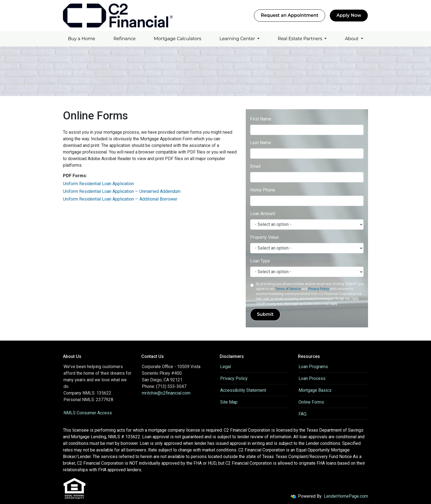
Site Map (229, 402)
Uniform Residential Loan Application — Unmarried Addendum (122, 191)
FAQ (302, 414)
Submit (265, 314)
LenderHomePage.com (346, 496)
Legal (226, 367)
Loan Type (260, 261)
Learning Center (238, 39)
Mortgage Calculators (178, 39)
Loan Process (312, 378)
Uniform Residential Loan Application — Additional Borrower (120, 199)
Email (255, 166)
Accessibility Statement (243, 390)
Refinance (125, 39)
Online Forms (311, 402)
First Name (261, 119)
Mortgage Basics (315, 390)
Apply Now (349, 15)
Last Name (261, 143)
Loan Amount (263, 214)
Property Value (264, 237)
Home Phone (263, 190)
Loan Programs (313, 367)
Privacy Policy (319, 289)
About (352, 39)
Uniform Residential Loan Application (98, 184)
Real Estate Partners (301, 39)
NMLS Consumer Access (88, 413)
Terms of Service (288, 289)
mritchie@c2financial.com (166, 393)
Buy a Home (81, 39)
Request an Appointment (290, 15)
